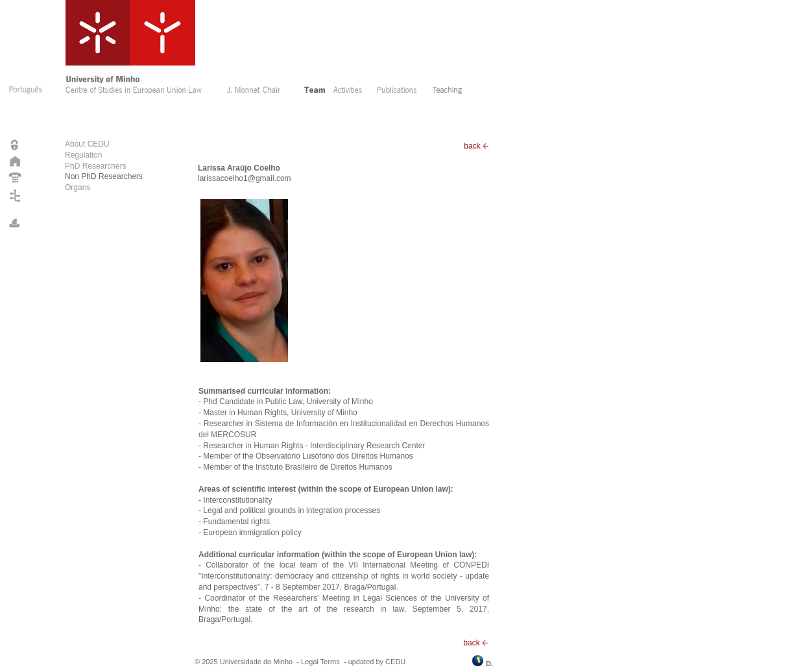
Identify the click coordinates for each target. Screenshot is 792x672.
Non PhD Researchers (104, 176)
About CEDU (87, 144)
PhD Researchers (96, 166)
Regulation (83, 155)
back (477, 146)
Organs (78, 187)
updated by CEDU (377, 662)
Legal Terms (320, 662)
